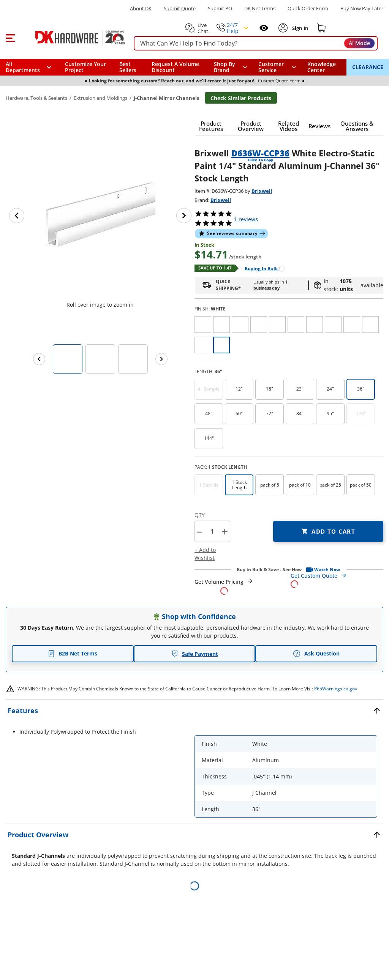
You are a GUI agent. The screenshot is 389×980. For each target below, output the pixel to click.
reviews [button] (246, 219)
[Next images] (161, 359)
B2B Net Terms (73, 653)
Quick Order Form (308, 9)
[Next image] (184, 216)
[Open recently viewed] (264, 28)
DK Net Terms (260, 9)
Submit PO (220, 9)
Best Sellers (128, 67)
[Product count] (212, 531)
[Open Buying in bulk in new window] (262, 268)
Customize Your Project (85, 67)
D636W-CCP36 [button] (260, 153)
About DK (141, 9)
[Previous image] (17, 216)
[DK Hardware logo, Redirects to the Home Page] (72, 37)
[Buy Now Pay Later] (362, 8)
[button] (10, 37)
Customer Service (271, 67)
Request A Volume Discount (175, 67)
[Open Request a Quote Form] (224, 586)
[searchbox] (256, 43)
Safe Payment (195, 654)
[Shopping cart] (321, 28)
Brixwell (262, 191)
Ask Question (316, 654)
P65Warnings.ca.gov (336, 689)
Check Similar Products (241, 98)
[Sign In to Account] (300, 28)
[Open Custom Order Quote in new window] (337, 579)
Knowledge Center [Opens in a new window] (322, 67)
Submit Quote (180, 9)
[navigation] (277, 67)
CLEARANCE (368, 67)
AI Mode (359, 43)
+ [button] (225, 532)
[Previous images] (39, 359)
